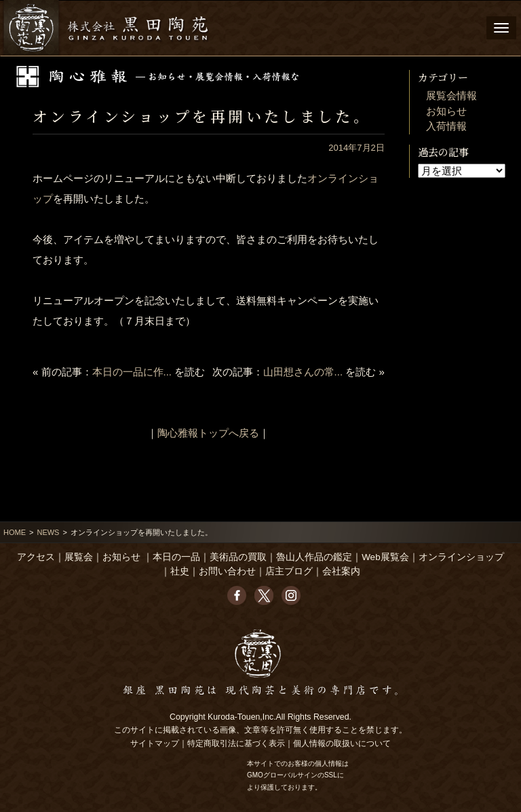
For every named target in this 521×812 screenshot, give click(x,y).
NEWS (48, 532)
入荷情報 (446, 126)
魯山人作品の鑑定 (314, 557)
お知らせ (446, 111)
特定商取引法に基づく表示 (236, 743)
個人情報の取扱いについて (342, 743)
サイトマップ (155, 743)
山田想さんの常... (303, 372)
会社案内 (341, 571)
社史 (180, 571)
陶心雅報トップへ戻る (208, 433)
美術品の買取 (238, 557)
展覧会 (79, 557)
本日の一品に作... (132, 372)
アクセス (36, 557)
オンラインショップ (461, 557)
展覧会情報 (451, 95)
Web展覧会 (385, 557)
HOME (15, 532)
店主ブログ (289, 571)
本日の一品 (176, 557)
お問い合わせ (227, 571)
